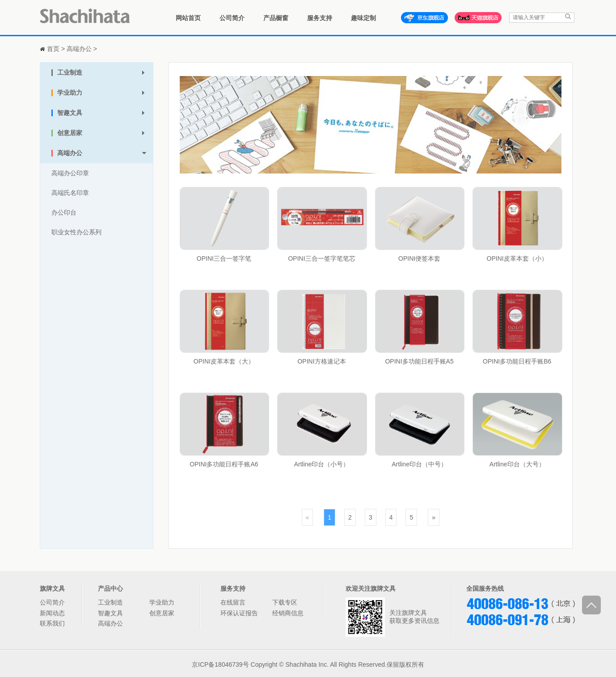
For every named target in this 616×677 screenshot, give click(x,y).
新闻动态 (52, 613)
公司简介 (232, 18)
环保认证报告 (239, 613)
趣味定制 (363, 18)
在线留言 (233, 602)
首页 (53, 49)
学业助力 (162, 602)
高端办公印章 (70, 173)
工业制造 (110, 602)
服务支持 (320, 18)
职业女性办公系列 (76, 232)
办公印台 (64, 212)
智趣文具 (110, 613)
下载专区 (285, 602)
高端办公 (79, 49)
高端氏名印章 (70, 193)
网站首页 (188, 18)
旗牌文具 (52, 588)
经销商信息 (288, 613)
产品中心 (110, 588)
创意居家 (162, 613)
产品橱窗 (276, 18)
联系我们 (52, 623)
